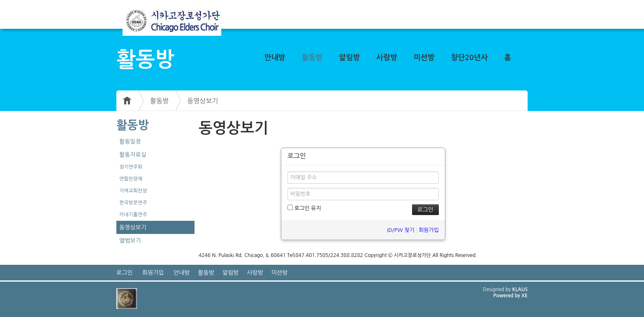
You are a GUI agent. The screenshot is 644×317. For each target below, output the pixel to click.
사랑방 (387, 58)
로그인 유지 (304, 208)
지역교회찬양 (133, 191)
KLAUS (520, 289)
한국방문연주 (133, 203)
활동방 (312, 58)
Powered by (507, 296)
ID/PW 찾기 (401, 230)
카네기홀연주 (133, 215)
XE (525, 296)
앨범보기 (130, 241)
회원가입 (429, 230)
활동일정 (130, 141)
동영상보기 (203, 101)
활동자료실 (133, 155)
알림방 (349, 58)
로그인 (124, 273)
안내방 (275, 58)
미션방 (424, 58)
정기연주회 (131, 167)
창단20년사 (470, 58)
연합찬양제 (131, 179)
